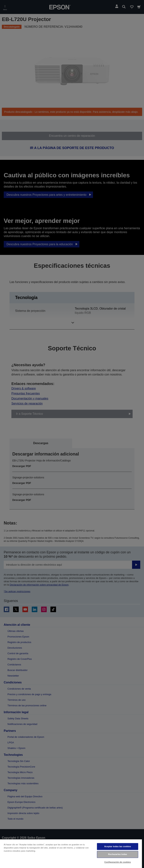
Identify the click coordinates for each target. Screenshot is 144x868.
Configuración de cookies (118, 862)
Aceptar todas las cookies (118, 846)
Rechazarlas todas (118, 854)
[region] (71, 853)
